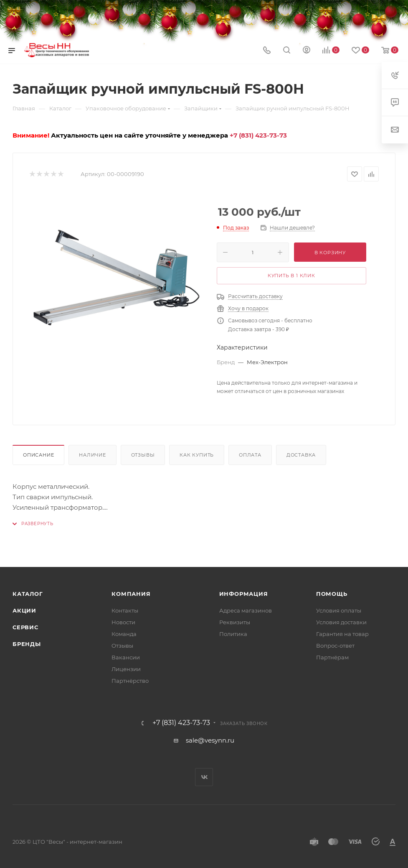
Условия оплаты (339, 610)
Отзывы (143, 455)
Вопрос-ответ (335, 646)
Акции (24, 610)
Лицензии (126, 669)
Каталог (28, 594)
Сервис (25, 627)
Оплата (250, 455)
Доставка (301, 455)
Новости (123, 622)
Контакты (125, 610)
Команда (124, 634)
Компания (131, 594)
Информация (244, 594)
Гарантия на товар (342, 634)
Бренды (27, 644)
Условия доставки (341, 622)
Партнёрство (130, 681)
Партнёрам (332, 657)
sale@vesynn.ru (210, 740)
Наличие (92, 455)
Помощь (332, 594)
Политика (233, 634)
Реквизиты (235, 622)
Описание (38, 455)
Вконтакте (204, 777)
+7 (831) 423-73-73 (258, 135)
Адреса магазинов (246, 610)
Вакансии (126, 657)
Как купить (197, 455)
